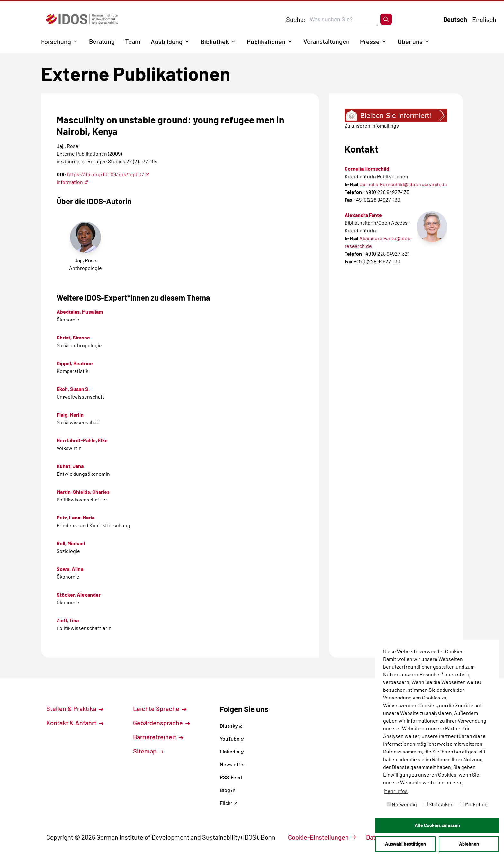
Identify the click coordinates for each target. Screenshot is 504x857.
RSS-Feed (231, 777)
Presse (370, 41)
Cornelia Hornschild (367, 169)
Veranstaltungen (327, 41)
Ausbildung (167, 41)
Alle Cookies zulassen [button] (437, 825)
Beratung (102, 41)
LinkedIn (232, 751)
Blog (227, 790)
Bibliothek (215, 41)
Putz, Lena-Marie (76, 517)
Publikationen (266, 41)
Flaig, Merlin (70, 415)
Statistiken (439, 804)
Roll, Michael (71, 543)
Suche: (296, 19)
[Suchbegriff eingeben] (343, 19)
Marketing (474, 804)
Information (72, 182)
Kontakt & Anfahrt (75, 723)
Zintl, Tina (68, 620)
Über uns (410, 41)
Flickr (229, 803)
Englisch (484, 19)
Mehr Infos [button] (396, 791)
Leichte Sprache (160, 708)
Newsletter (233, 764)
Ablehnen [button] (469, 844)
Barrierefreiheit (158, 737)
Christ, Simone (73, 337)
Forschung (56, 41)
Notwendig (402, 804)
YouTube (232, 739)
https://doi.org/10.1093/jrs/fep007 (108, 174)
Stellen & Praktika (75, 708)
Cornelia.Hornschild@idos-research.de (403, 184)
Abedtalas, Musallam (80, 312)
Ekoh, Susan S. (73, 389)
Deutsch (455, 19)
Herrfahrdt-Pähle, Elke (82, 440)
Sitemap (148, 751)
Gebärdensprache (162, 723)
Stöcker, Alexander (79, 595)
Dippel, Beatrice (75, 363)
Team (133, 41)
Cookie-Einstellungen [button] (322, 837)
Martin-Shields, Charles (83, 492)
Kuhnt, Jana (70, 466)
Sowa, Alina (70, 569)
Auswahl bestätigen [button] (405, 844)
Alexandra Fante (363, 215)
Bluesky (231, 726)
